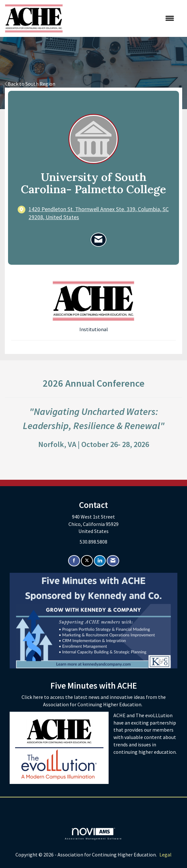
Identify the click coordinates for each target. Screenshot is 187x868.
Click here (33, 697)
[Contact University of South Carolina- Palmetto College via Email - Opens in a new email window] (98, 240)
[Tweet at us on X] (87, 561)
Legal (165, 855)
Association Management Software (93, 834)
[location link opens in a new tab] (99, 213)
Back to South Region (30, 84)
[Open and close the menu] (122, 18)
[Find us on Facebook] (74, 561)
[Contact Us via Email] (113, 561)
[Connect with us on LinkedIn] (100, 561)
